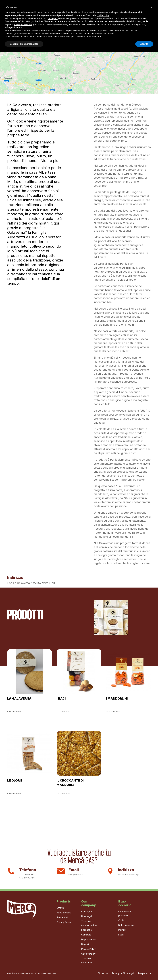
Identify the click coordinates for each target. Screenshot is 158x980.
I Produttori (77, 9)
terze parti (53, 946)
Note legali (87, 916)
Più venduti (62, 917)
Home (35, 9)
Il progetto (50, 9)
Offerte (60, 908)
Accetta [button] (144, 972)
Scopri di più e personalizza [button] (24, 972)
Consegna (87, 912)
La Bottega (96, 9)
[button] (152, 935)
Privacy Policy (64, 922)
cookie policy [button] (103, 943)
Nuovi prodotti (64, 913)
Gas (63, 9)
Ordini (121, 920)
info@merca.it (76, 875)
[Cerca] (120, 9)
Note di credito (126, 925)
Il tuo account (125, 903)
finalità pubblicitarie (23, 952)
